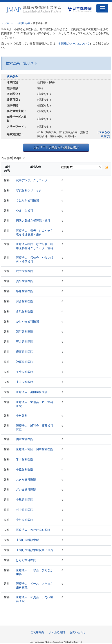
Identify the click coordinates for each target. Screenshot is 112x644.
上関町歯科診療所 (27, 540)
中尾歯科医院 (25, 500)
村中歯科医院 (25, 510)
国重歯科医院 (25, 439)
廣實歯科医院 (25, 352)
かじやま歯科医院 (27, 321)
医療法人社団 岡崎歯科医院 (35, 449)
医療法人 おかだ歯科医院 (33, 530)
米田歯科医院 (25, 459)
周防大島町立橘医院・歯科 (33, 221)
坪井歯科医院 (25, 342)
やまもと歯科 (25, 211)
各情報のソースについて (74, 44)
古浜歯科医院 (25, 311)
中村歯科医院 (25, 520)
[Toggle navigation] (102, 8)
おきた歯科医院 (26, 479)
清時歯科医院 (25, 332)
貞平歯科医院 (25, 281)
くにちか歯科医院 (27, 200)
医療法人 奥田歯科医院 (32, 392)
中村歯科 (22, 415)
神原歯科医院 (25, 362)
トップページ (8, 23)
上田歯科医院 (25, 382)
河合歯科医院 (25, 301)
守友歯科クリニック (29, 190)
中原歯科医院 (25, 469)
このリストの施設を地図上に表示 (56, 148)
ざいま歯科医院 (26, 490)
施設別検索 (24, 23)
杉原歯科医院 (25, 291)
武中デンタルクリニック (32, 180)
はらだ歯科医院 (26, 560)
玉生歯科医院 (25, 372)
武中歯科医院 (25, 271)
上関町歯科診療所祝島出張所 (35, 550)
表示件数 (7, 158)
